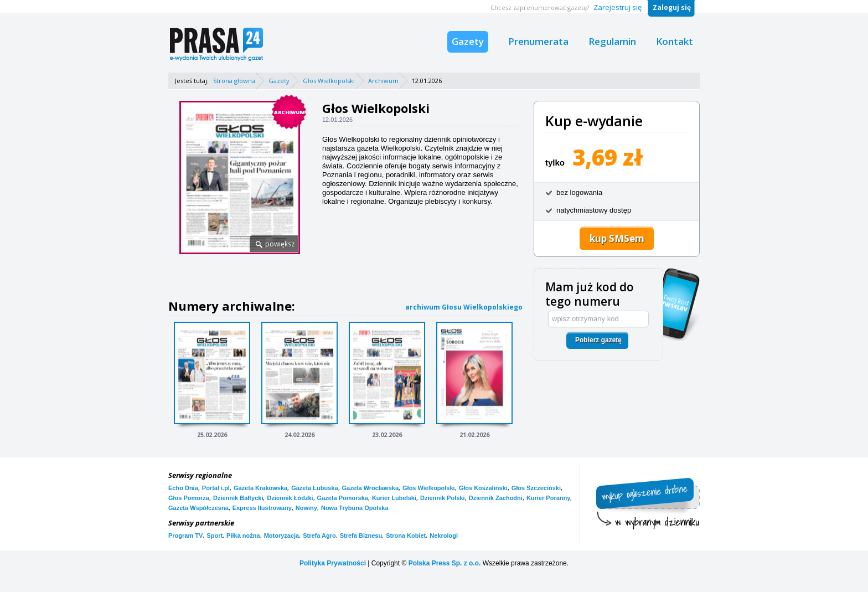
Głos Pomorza (189, 498)
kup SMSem (617, 238)
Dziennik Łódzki (290, 498)
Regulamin (612, 41)
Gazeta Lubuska (314, 488)
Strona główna (234, 81)
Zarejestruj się (618, 7)
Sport (215, 536)
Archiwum (383, 81)
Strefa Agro (319, 536)
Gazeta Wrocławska (371, 488)
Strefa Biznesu (361, 536)
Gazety (468, 41)
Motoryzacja (282, 536)
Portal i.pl (216, 488)
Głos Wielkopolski (329, 81)
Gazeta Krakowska (260, 488)
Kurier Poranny (548, 498)
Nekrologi (444, 536)
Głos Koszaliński (483, 488)
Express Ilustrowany (262, 508)
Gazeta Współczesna (198, 508)
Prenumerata (538, 41)
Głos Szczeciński (536, 488)
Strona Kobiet (406, 536)
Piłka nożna (243, 536)
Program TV (185, 536)
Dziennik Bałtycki (238, 498)
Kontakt (675, 41)
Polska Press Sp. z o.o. (445, 563)
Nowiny (306, 508)
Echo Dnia (183, 488)
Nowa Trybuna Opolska (355, 508)
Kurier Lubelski (394, 498)
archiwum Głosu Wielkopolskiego (464, 307)
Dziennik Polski (443, 498)
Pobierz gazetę (598, 340)
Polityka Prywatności (333, 563)
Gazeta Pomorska (343, 498)
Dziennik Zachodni (496, 498)
